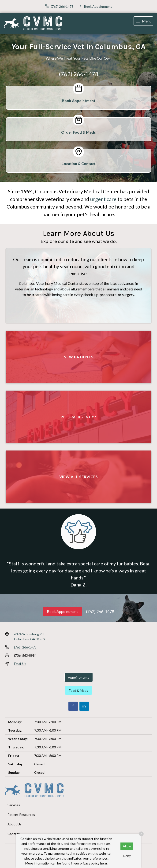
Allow (127, 846)
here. (104, 863)
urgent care (103, 199)
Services (14, 805)
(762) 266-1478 (79, 74)
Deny (127, 856)
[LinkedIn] (84, 706)
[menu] (143, 21)
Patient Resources (21, 815)
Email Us (20, 664)
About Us (15, 824)
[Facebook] (73, 706)
